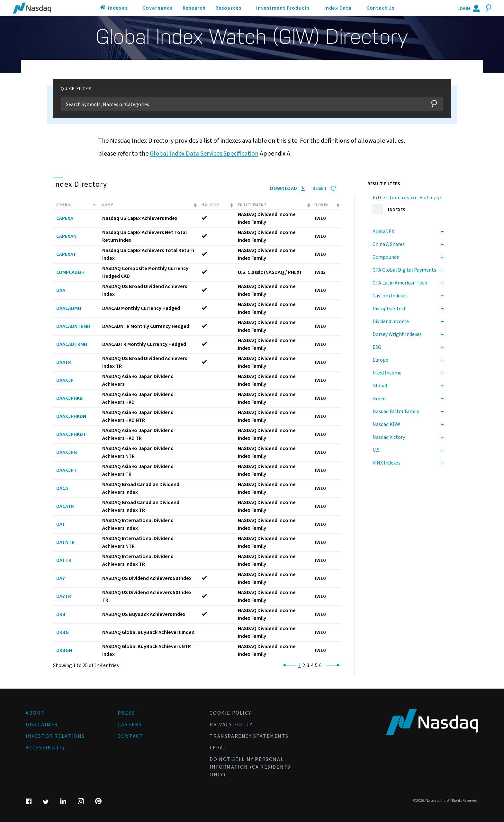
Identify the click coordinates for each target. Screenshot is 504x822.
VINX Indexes (387, 463)
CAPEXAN (66, 236)
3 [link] (308, 665)
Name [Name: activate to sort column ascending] (108, 205)
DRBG (63, 632)
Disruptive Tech (390, 309)
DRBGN (64, 650)
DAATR (64, 362)
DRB (61, 614)
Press (126, 713)
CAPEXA (65, 218)
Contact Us (380, 8)
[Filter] (242, 104)
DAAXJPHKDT (71, 434)
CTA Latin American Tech (400, 283)
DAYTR (64, 596)
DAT (61, 524)
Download (287, 188)
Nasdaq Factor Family (396, 411)
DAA (61, 290)
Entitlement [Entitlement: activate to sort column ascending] (252, 205)
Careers (130, 725)
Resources (228, 8)
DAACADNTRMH (73, 326)
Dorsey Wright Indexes (397, 334)
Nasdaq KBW (386, 424)
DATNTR (65, 542)
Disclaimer (42, 725)
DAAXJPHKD (70, 398)
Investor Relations (55, 736)
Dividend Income (391, 321)
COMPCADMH (70, 272)
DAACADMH (69, 308)
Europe (380, 360)
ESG (377, 347)
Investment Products (283, 8)
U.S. (377, 450)
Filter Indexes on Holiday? (407, 198)
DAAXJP (65, 380)
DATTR (64, 560)
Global (380, 386)
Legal (218, 748)
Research (194, 8)
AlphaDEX (383, 231)
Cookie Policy (230, 713)
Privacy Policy (231, 725)
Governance (158, 8)
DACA (62, 488)
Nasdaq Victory (389, 437)
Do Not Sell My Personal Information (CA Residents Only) (250, 767)
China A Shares (389, 244)
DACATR (65, 506)
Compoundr (386, 257)
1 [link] (300, 665)
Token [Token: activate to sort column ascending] (322, 205)
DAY (61, 578)
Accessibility (45, 748)
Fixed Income (387, 373)
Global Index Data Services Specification (204, 154)
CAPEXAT (66, 254)
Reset (324, 188)
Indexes (118, 8)
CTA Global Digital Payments (404, 270)
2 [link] (304, 665)
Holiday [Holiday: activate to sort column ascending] (211, 205)
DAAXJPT (67, 470)
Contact (130, 736)
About (35, 713)
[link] (288, 665)
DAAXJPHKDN (71, 416)
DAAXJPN (67, 452)
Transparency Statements (249, 736)
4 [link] (312, 665)
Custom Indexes (390, 296)
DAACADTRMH (72, 344)
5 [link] (316, 665)
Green (379, 399)
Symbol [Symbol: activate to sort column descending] (65, 205)
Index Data (338, 8)
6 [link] (320, 665)
